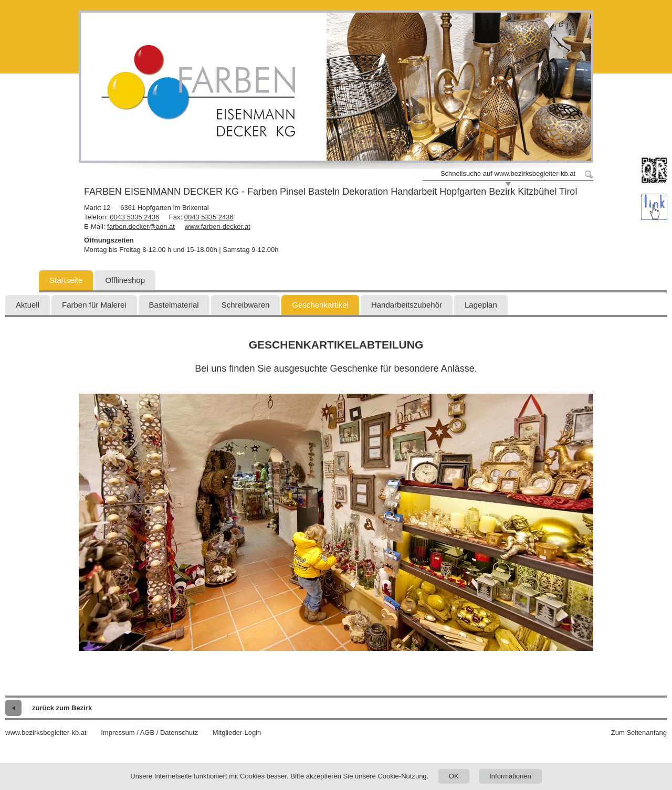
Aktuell (28, 305)
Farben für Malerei (94, 305)
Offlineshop (125, 280)
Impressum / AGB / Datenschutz (149, 733)
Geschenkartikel (320, 305)
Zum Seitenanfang (639, 733)
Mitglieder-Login (237, 733)
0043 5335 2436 (134, 217)
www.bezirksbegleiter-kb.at (46, 733)
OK (454, 776)
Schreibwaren (246, 305)
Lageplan (481, 305)
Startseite (66, 280)
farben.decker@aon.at (141, 227)
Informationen (510, 776)
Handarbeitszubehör (407, 305)
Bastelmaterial (174, 305)
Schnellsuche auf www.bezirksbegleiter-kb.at (508, 173)
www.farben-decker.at (218, 227)
